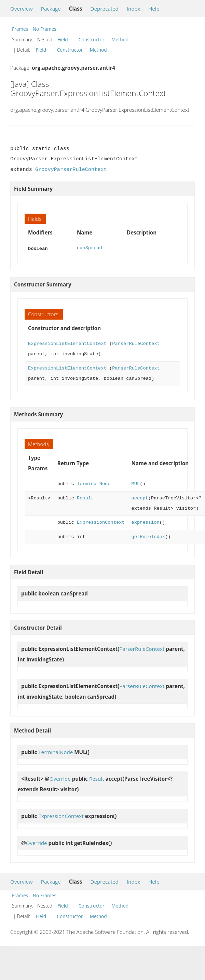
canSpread (90, 248)
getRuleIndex (148, 536)
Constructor (92, 39)
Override (60, 778)
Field (63, 39)
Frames (20, 29)
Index (133, 9)
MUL (136, 483)
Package (51, 9)
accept (140, 498)
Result (85, 498)
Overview (22, 9)
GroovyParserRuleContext (71, 170)
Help (154, 9)
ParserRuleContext (136, 343)
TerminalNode (94, 483)
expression (146, 522)
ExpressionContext (101, 522)
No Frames (45, 29)
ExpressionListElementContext (67, 343)
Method (120, 39)
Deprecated (104, 9)
